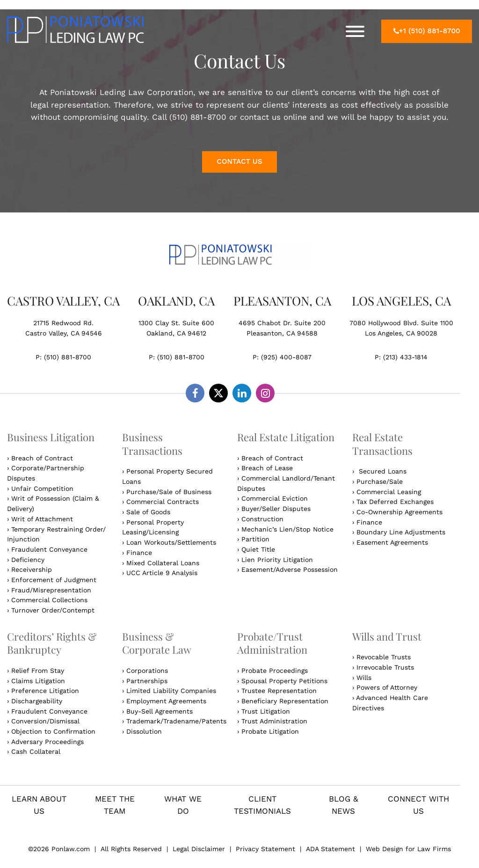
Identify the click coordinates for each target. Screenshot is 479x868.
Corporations (147, 671)
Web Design (386, 849)
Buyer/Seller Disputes (276, 509)
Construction (262, 519)
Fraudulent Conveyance (49, 549)
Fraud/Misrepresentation (51, 590)
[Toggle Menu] (355, 31)
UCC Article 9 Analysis (162, 573)
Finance (139, 553)
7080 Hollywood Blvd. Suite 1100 (401, 323)
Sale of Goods (148, 512)
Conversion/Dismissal (45, 721)
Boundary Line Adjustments (401, 532)
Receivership (32, 569)
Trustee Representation (279, 691)
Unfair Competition (42, 489)
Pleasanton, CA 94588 (282, 333)
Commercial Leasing (389, 492)
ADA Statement (330, 849)
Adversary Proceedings (47, 742)
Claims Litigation (38, 681)
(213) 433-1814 (405, 357)
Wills (364, 678)
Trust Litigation (266, 711)
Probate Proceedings (275, 671)
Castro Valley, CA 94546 (64, 333)
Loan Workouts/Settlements (171, 542)
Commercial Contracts (163, 502)
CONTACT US (239, 161)
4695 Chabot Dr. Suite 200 (282, 323)
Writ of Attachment (42, 519)
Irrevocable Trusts (385, 667)
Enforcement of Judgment (54, 580)
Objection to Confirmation (53, 731)
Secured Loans (381, 471)
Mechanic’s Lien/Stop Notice (287, 529)
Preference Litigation (45, 691)
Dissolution (144, 731)
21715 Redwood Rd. (63, 323)
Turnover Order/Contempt (53, 610)
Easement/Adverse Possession (290, 569)
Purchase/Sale (380, 481)
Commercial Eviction (275, 498)
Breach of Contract (42, 458)
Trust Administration (274, 721)
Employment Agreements (166, 701)
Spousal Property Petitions (284, 681)
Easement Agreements (392, 542)
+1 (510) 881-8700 (427, 31)
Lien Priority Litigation (277, 560)
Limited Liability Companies (171, 691)
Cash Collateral (36, 751)
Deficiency (28, 560)
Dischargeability (37, 701)
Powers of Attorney (387, 687)
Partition (255, 539)
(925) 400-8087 (286, 357)
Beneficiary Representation (285, 701)
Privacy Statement (265, 849)
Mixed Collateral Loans (163, 563)
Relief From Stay (38, 671)
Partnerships (147, 681)
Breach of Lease (267, 468)
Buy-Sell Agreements (160, 711)
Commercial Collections (49, 600)
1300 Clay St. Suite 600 (176, 323)
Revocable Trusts (384, 657)
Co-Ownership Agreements (399, 512)
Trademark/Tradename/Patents (176, 721)
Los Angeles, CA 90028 (401, 333)
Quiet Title (258, 549)
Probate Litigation (270, 731)
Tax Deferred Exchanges (395, 502)
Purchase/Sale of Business (169, 492)
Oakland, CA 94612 (176, 333)
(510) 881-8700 (68, 357)
